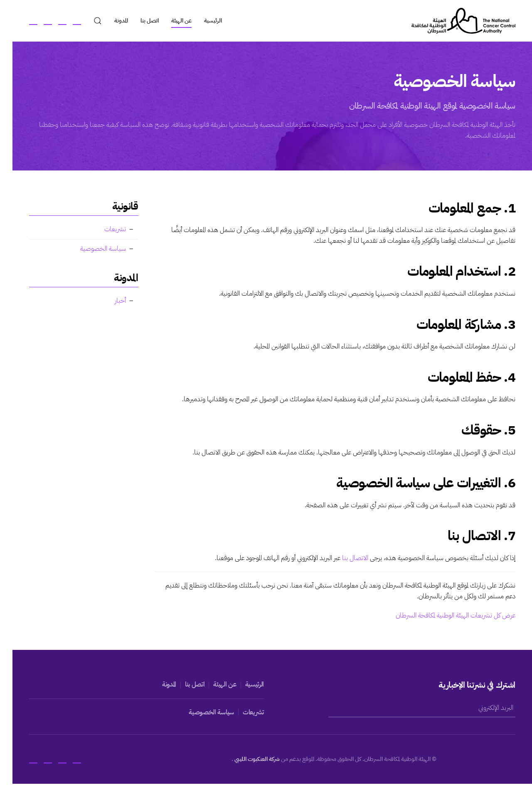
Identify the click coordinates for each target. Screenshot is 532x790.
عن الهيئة (175, 21)
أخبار (114, 301)
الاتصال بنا (349, 558)
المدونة (115, 21)
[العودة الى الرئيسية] (457, 21)
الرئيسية (207, 21)
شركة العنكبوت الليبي (251, 759)
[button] (91, 21)
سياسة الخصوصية (97, 249)
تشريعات (109, 229)
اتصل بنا (143, 21)
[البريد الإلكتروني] (416, 708)
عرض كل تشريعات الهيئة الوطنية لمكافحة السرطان (449, 615)
